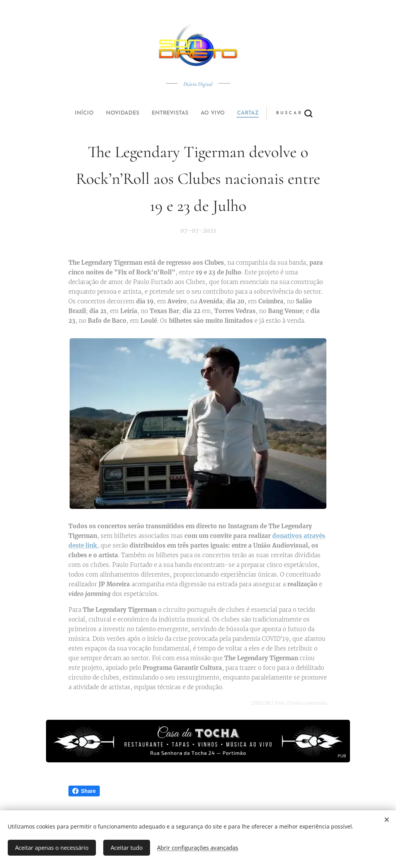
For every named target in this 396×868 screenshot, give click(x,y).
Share (84, 791)
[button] (227, 113)
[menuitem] (145, 113)
